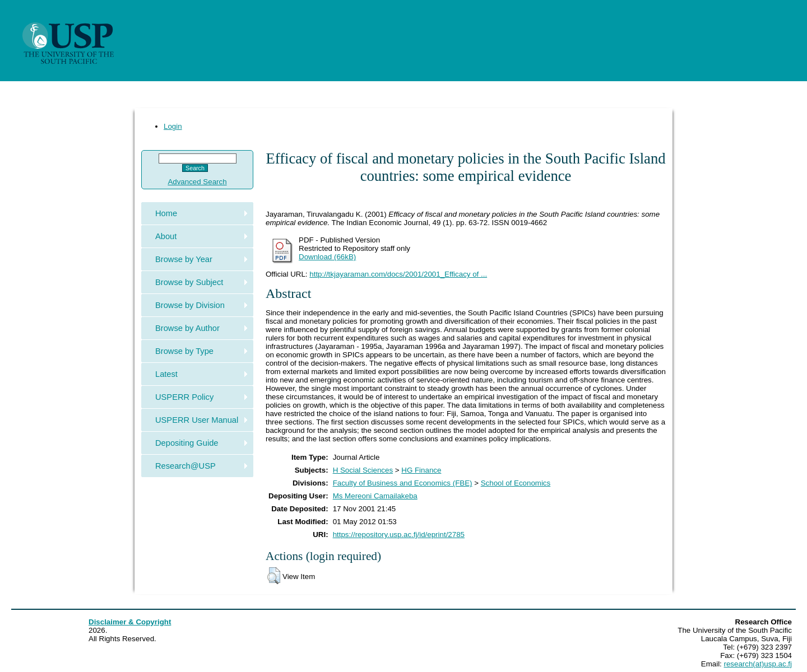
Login (173, 126)
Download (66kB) (327, 257)
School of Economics (516, 483)
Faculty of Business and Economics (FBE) (403, 483)
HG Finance (421, 470)
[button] (274, 576)
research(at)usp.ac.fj (758, 664)
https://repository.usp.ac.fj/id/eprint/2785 (399, 535)
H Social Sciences (363, 470)
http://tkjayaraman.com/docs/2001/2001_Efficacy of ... (398, 274)
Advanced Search (197, 182)
